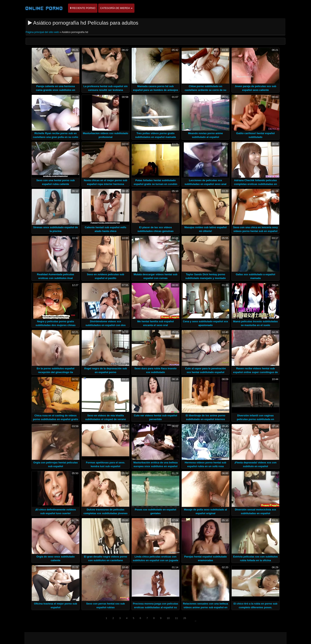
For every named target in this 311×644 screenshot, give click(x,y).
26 (185, 618)
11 (176, 618)
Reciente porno (83, 8)
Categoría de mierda (116, 8)
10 (168, 618)
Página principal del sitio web (43, 32)
